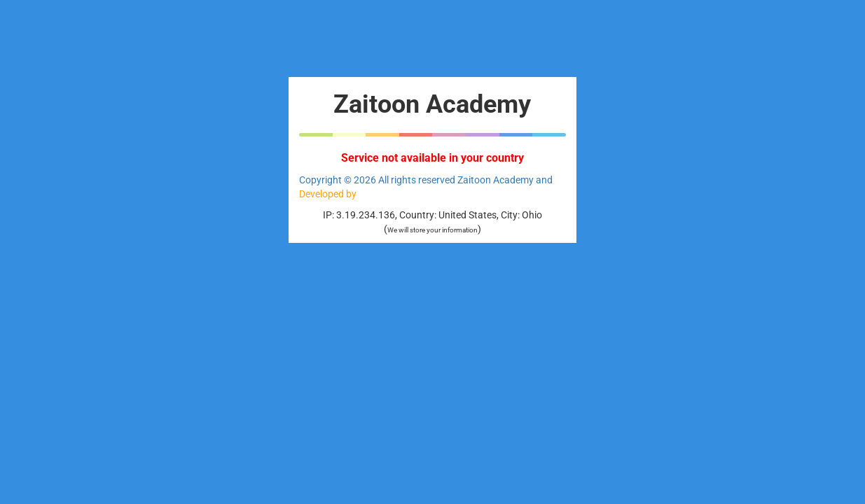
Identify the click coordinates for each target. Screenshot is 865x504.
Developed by (328, 194)
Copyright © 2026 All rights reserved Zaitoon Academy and (426, 180)
